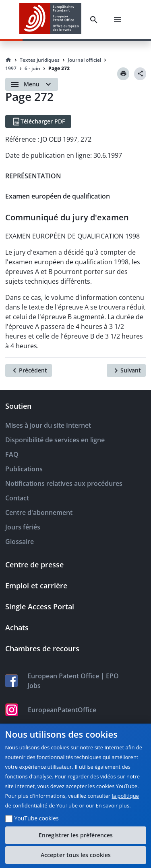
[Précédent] (29, 370)
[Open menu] (32, 84)
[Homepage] (8, 60)
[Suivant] (126, 370)
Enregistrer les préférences (76, 835)
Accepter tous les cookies (76, 855)
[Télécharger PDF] (38, 121)
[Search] (94, 20)
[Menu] (118, 20)
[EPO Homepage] (50, 20)
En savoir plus (113, 805)
